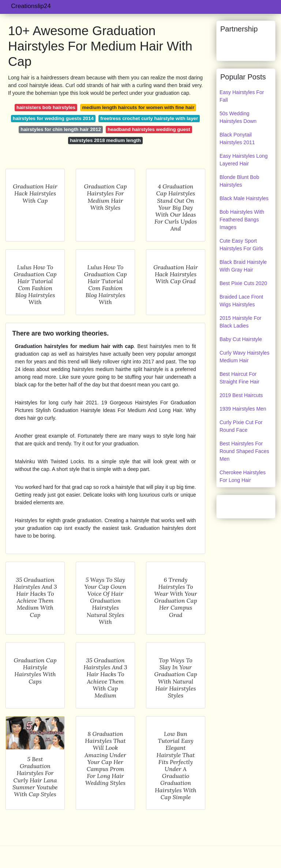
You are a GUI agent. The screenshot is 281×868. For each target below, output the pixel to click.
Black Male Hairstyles (244, 198)
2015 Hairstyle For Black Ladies (240, 322)
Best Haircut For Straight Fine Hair (239, 378)
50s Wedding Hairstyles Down (238, 117)
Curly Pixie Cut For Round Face (241, 426)
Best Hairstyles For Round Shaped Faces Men (244, 451)
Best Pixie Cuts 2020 (243, 283)
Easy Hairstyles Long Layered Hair (244, 160)
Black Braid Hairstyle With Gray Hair (243, 266)
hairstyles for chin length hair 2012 (61, 129)
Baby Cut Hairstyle (241, 339)
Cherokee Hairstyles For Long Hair (243, 476)
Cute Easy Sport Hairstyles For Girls (241, 245)
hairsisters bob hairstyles (46, 107)
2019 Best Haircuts (241, 395)
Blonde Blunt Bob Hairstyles (239, 181)
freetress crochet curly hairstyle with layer (149, 118)
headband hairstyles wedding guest (149, 129)
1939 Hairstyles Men (243, 409)
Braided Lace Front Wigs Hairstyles (241, 301)
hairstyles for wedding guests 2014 (53, 118)
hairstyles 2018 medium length (105, 140)
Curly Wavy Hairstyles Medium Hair (244, 357)
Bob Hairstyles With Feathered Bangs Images (242, 220)
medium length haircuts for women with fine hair (138, 107)
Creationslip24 (31, 6)
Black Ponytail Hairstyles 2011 (237, 139)
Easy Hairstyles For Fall (242, 96)
